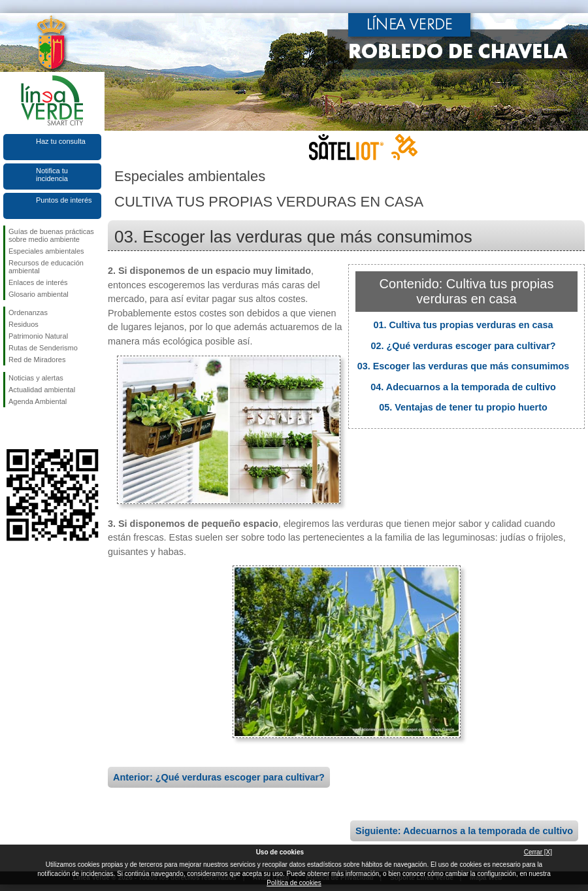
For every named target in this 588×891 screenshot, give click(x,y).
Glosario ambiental (39, 294)
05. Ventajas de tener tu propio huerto (463, 407)
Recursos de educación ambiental (46, 267)
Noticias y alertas (36, 378)
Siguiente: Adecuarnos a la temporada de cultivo (464, 831)
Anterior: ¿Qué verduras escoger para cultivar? (219, 777)
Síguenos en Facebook (11, 428)
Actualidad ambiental (42, 390)
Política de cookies (294, 883)
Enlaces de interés (38, 282)
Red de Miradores (37, 360)
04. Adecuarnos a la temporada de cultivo (463, 387)
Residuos (24, 324)
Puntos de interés (64, 200)
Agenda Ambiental (38, 401)
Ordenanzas (28, 312)
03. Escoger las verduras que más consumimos (464, 366)
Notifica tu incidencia (52, 175)
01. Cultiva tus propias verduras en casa (463, 325)
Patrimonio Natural (38, 336)
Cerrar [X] (538, 852)
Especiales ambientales (46, 251)
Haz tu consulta (61, 141)
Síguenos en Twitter (33, 428)
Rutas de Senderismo (43, 348)
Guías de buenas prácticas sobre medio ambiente (51, 235)
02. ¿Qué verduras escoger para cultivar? (463, 346)
